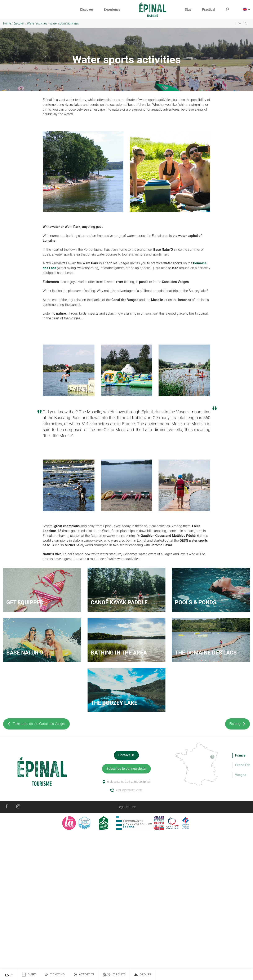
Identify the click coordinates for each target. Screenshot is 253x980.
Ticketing (55, 975)
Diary (29, 975)
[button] (87, 10)
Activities (84, 975)
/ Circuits (114, 975)
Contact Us (126, 755)
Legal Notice (127, 807)
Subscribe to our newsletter (126, 769)
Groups (143, 975)
